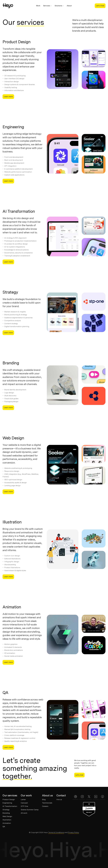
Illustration (12, 522)
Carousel (24, 803)
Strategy (10, 292)
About (69, 6)
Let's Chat (100, 6)
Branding (11, 363)
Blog (44, 799)
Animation (12, 607)
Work (38, 6)
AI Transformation (19, 211)
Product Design (17, 42)
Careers (45, 806)
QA (5, 693)
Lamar (23, 799)
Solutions (59, 6)
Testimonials (47, 803)
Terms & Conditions (56, 832)
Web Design (13, 438)
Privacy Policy (73, 832)
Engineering (13, 127)
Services (47, 6)
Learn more (8, 97)
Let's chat (79, 775)
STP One (24, 806)
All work (24, 813)
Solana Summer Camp (30, 810)
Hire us (59, 799)
